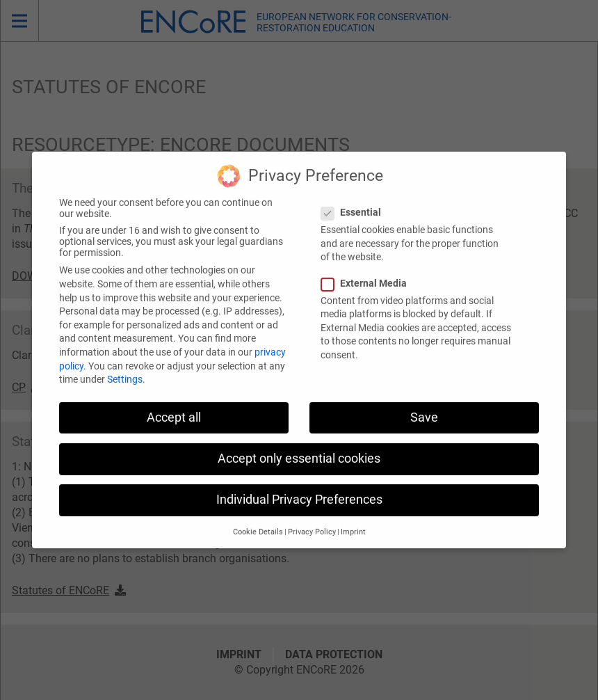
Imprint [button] (353, 522)
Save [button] (424, 408)
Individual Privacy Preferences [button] (299, 490)
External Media (368, 273)
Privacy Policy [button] (312, 522)
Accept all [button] (174, 408)
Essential (355, 202)
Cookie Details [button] (258, 522)
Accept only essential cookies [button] (299, 449)
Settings (125, 369)
